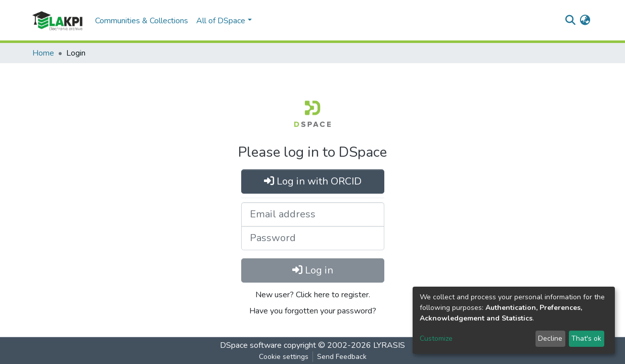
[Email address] (313, 214)
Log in (313, 270)
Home (43, 53)
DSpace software (251, 345)
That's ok (586, 338)
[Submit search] (570, 21)
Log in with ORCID (313, 181)
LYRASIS (389, 345)
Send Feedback (342, 357)
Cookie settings (284, 357)
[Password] (313, 238)
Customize (436, 338)
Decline (550, 338)
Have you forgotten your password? (313, 311)
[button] (585, 21)
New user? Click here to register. (313, 295)
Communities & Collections (142, 21)
